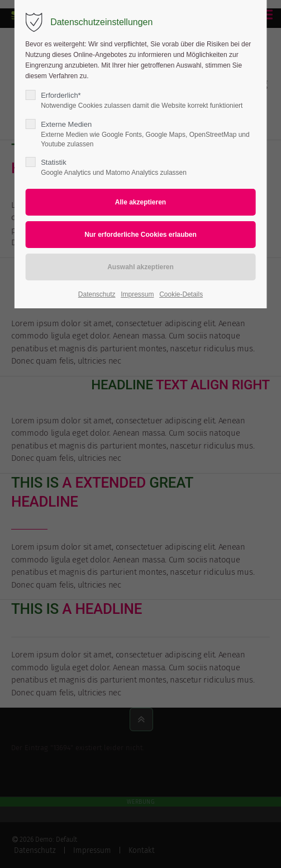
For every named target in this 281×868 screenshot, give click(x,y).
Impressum (137, 294)
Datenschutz (97, 294)
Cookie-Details (181, 294)
